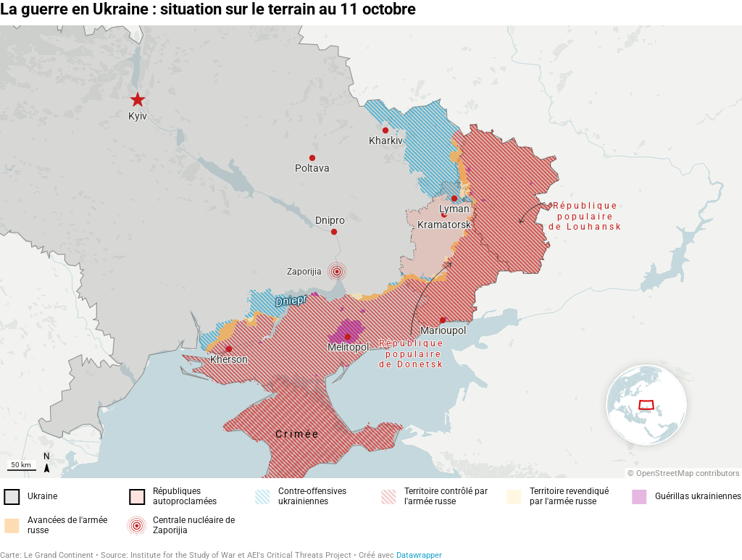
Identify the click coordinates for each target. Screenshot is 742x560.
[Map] (371, 252)
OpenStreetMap (665, 473)
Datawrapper (419, 555)
